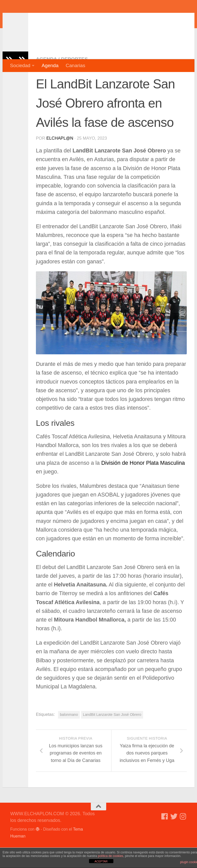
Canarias (75, 65)
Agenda (50, 65)
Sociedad (20, 65)
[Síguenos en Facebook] (165, 837)
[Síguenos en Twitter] (174, 837)
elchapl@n (60, 159)
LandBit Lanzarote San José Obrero (112, 735)
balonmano (69, 735)
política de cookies (111, 856)
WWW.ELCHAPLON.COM (85, 19)
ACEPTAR (101, 861)
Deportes (75, 80)
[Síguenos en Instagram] (183, 837)
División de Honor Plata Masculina (143, 483)
